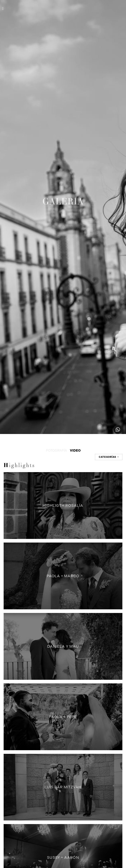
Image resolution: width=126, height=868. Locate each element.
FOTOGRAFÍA (57, 451)
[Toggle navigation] (3, 9)
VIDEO (75, 451)
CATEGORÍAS (108, 457)
